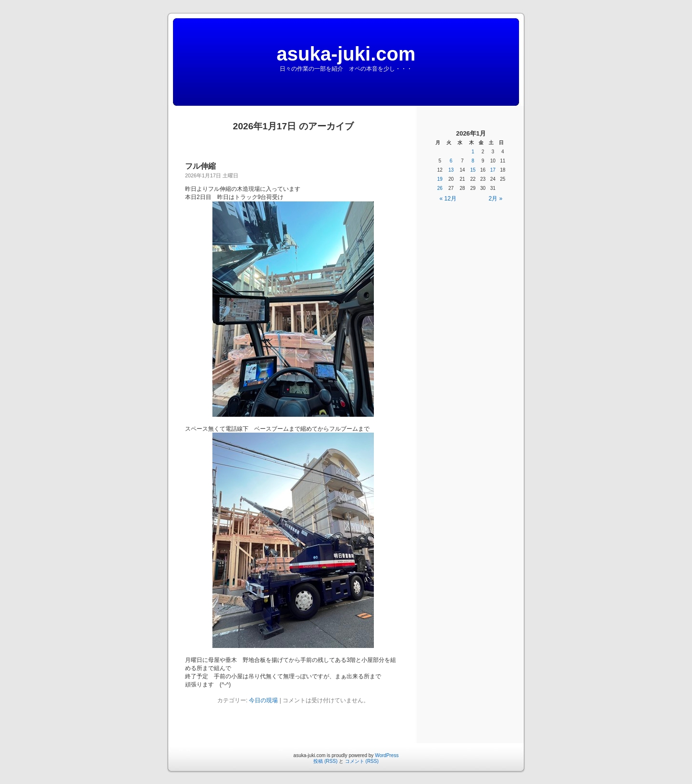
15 (473, 170)
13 (451, 170)
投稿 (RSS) (325, 761)
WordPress (387, 755)
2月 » (496, 199)
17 (493, 170)
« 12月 (448, 199)
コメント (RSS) (362, 761)
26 (440, 188)
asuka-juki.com (346, 54)
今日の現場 (263, 700)
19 (440, 179)
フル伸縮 (200, 166)
